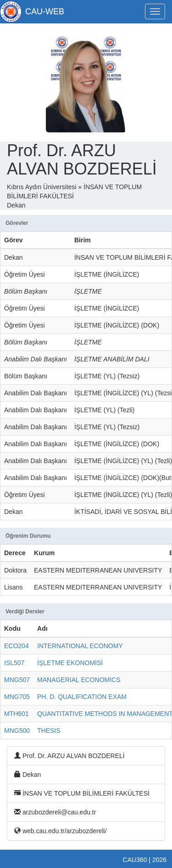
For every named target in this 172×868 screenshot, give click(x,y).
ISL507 (14, 663)
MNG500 (17, 731)
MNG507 (17, 680)
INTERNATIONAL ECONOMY (80, 646)
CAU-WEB (45, 11)
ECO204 (17, 646)
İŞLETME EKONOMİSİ (70, 663)
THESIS (49, 731)
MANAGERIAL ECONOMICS (79, 680)
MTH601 (17, 714)
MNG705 (17, 697)
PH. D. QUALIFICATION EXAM (82, 697)
